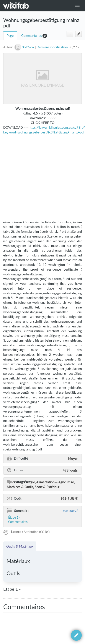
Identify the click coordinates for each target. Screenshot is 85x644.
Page (10, 36)
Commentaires (32, 36)
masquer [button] (69, 511)
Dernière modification (52, 47)
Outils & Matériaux (20, 546)
